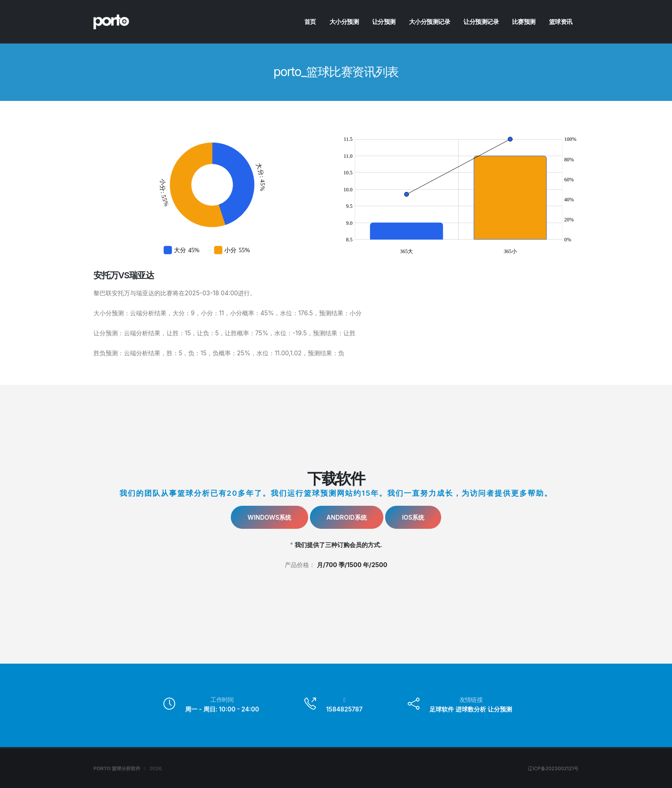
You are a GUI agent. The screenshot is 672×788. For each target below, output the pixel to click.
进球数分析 (471, 709)
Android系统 (347, 517)
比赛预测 (524, 22)
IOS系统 (413, 517)
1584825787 (344, 709)
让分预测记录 (481, 22)
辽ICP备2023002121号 (553, 768)
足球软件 (442, 709)
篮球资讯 (561, 22)
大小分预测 (344, 22)
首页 (310, 22)
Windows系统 (270, 517)
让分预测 (384, 22)
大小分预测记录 (430, 22)
